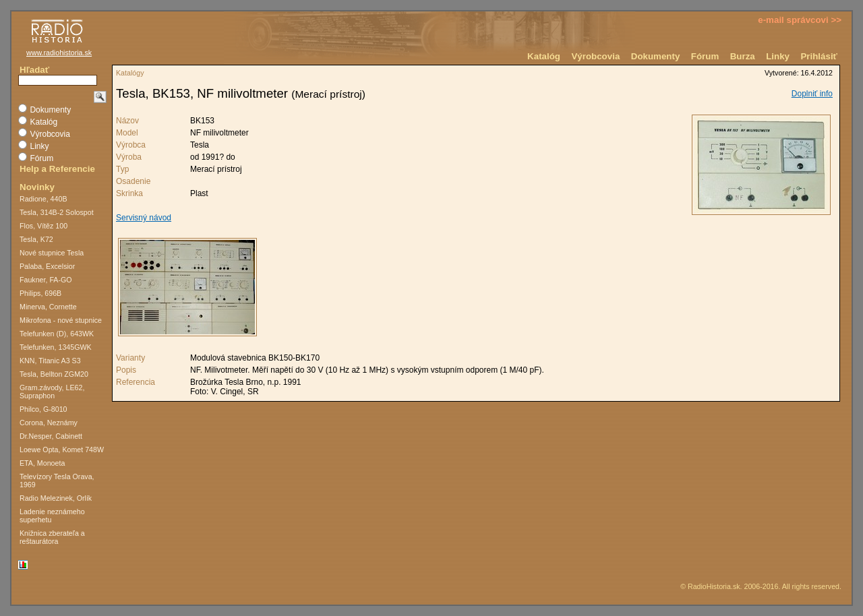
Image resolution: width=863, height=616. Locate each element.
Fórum (705, 56)
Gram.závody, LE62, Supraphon (52, 392)
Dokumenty (656, 56)
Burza (743, 56)
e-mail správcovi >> (800, 20)
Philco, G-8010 (43, 409)
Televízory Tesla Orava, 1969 (57, 481)
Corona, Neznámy (49, 423)
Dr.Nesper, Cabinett (51, 436)
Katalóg (544, 56)
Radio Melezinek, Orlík (56, 498)
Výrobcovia (595, 56)
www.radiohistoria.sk (59, 53)
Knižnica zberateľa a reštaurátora (52, 537)
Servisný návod (144, 218)
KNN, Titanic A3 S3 (50, 361)
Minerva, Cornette (48, 307)
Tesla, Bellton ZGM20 (54, 374)
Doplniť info (812, 94)
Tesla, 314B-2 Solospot (57, 212)
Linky (778, 56)
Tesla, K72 (36, 239)
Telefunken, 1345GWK (56, 347)
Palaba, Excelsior (47, 266)
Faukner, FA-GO (46, 280)
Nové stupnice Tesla (52, 253)
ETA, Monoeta (42, 463)
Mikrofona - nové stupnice (61, 320)
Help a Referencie (57, 169)
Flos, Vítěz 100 (43, 226)
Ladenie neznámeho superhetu (52, 516)
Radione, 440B (43, 199)
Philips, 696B (40, 293)
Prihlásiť (819, 56)
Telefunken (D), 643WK (57, 334)
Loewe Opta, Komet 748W (62, 450)
